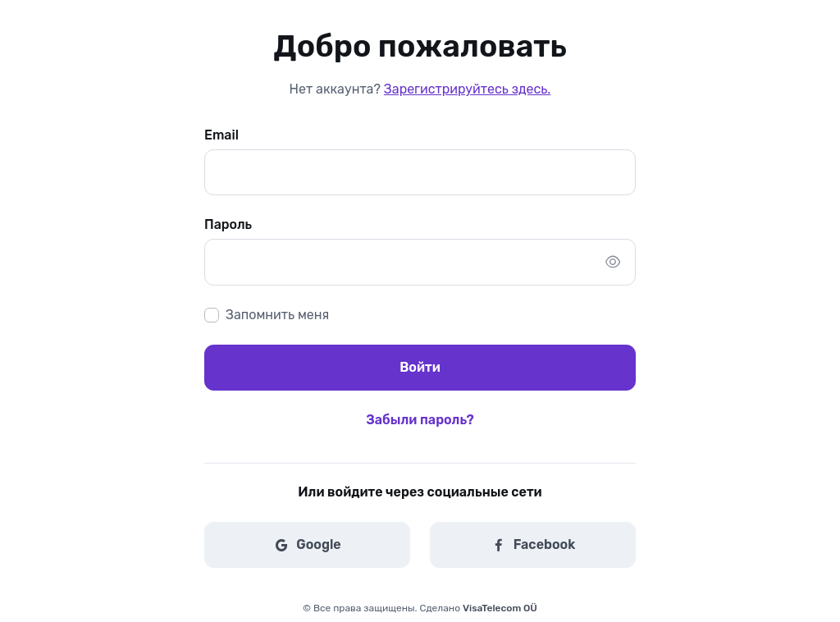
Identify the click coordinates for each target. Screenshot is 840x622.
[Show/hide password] (613, 262)
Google (307, 545)
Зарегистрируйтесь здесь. (467, 89)
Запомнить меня (277, 315)
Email (221, 135)
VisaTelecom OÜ (500, 608)
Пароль (228, 224)
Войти (420, 367)
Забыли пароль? (420, 420)
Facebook (533, 545)
